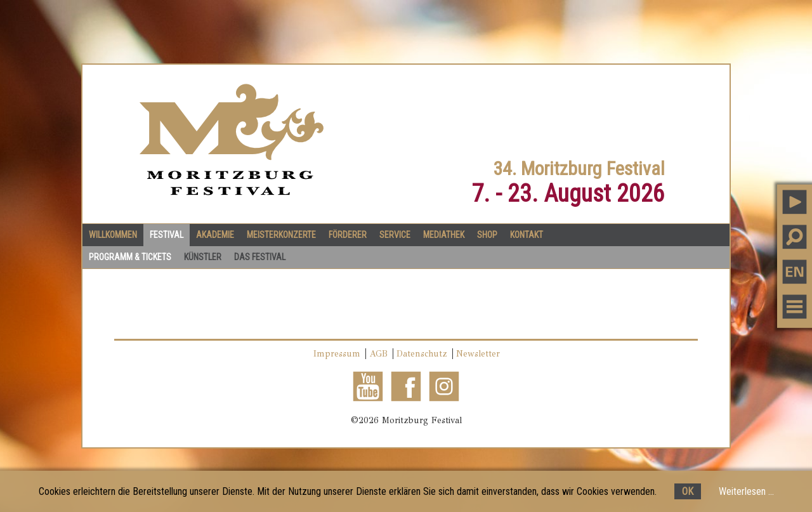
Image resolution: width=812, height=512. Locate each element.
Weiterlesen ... (746, 491)
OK (688, 491)
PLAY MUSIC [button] (795, 201)
